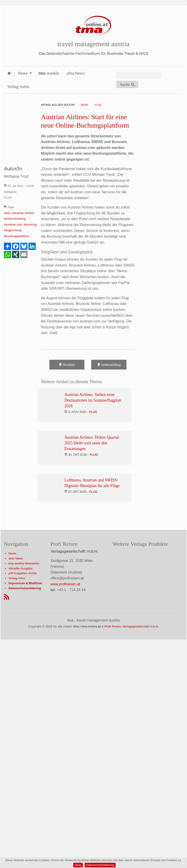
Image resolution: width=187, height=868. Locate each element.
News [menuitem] (23, 73)
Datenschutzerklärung (100, 865)
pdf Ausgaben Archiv (23, 573)
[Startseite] (93, 25)
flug (93, 412)
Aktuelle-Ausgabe (21, 568)
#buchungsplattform (17, 236)
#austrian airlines (23, 213)
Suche (127, 85)
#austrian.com (13, 225)
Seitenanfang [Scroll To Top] (109, 365)
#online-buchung (15, 219)
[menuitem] (9, 73)
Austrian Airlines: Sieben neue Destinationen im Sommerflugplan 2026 (93, 400)
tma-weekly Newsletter (24, 563)
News (12, 553)
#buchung (30, 225)
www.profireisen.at (65, 584)
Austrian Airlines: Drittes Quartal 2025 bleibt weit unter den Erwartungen (92, 443)
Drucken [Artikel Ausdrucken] (67, 365)
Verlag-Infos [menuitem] (18, 87)
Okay (78, 865)
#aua (7, 213)
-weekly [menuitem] (49, 73)
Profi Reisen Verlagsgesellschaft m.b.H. (132, 626)
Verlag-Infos (17, 578)
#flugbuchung (13, 230)
